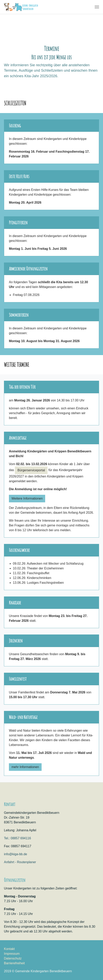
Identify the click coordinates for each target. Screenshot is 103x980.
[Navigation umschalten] (97, 7)
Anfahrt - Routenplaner (20, 862)
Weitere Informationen (27, 498)
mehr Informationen (25, 767)
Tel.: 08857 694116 (17, 838)
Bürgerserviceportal (31, 470)
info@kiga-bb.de (16, 854)
